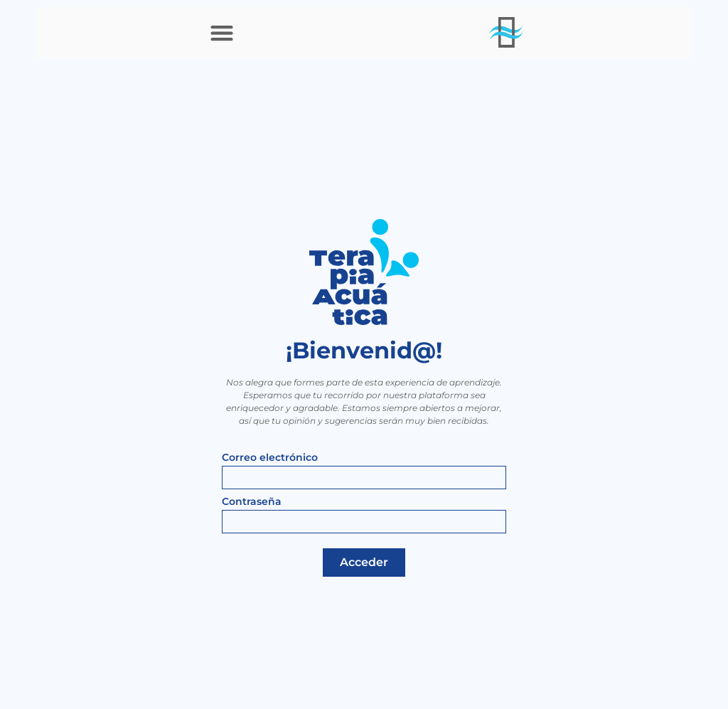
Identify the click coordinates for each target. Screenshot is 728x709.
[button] (221, 32)
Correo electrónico (270, 458)
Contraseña (252, 502)
